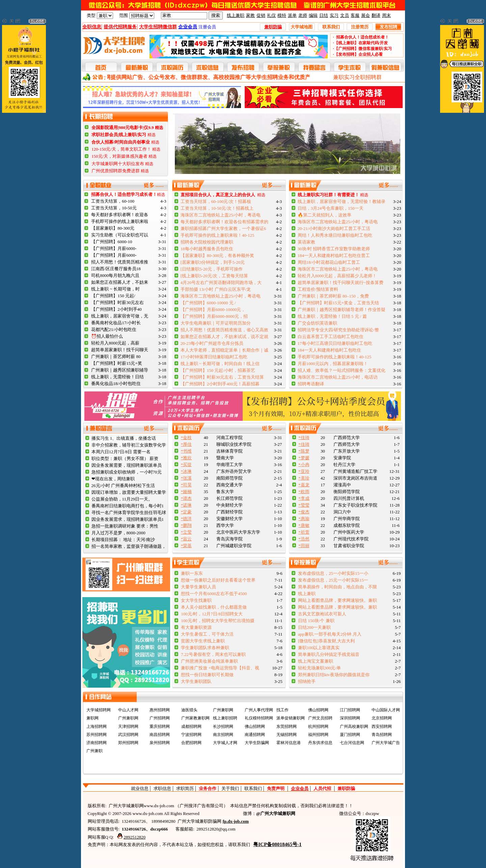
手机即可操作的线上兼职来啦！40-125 (218, 235)
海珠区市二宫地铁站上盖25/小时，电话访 (338, 377)
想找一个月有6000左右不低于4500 (214, 594)
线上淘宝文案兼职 (316, 661)
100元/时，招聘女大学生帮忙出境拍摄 (218, 621)
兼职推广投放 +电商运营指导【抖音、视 (220, 668)
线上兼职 (307, 594)
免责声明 (276, 788)
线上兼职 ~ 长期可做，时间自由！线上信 (220, 364)
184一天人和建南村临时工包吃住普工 (334, 256)
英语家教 (306, 242)
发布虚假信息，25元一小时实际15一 (333, 580)
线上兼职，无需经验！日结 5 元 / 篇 (332, 316)
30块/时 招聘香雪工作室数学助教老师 (334, 249)
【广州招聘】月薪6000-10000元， (213, 310)
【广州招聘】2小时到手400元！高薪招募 (220, 384)
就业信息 (140, 788)
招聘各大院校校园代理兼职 (207, 242)
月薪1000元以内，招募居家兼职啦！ (333, 364)
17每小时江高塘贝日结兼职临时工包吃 (335, 343)
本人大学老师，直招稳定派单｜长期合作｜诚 (224, 350)
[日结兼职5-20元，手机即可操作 (212, 269)
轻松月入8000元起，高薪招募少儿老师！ (337, 276)
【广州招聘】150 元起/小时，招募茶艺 (218, 370)
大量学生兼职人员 (198, 587)
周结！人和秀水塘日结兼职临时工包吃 (335, 235)
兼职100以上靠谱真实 (319, 648)
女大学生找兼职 (196, 600)
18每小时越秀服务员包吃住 (207, 249)
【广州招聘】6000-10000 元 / (208, 303)
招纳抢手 (307, 681)
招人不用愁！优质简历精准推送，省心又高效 (224, 330)
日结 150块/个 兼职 (316, 621)
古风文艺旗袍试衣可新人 (322, 614)
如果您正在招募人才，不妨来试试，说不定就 (224, 337)
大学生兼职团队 (196, 681)
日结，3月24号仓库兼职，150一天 (331, 208)
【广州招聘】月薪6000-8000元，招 (214, 316)
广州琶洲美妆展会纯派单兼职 (209, 661)
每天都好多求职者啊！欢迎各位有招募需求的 (224, 222)
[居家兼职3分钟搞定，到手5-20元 (213, 262)
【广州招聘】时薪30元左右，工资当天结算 (222, 377)
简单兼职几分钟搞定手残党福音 (329, 654)
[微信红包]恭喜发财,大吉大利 (326, 641)
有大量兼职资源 (196, 627)
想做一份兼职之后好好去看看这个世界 (218, 580)
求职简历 (185, 788)
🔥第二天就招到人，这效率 (325, 215)
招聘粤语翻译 (311, 384)
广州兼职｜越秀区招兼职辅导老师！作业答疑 (342, 310)
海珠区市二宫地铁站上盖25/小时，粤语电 (221, 215)
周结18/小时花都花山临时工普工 (329, 262)
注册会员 (207, 27)
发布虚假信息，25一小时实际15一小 (333, 573)
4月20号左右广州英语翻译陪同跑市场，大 (221, 283)
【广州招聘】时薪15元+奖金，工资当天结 (338, 303)
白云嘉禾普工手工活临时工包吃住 (331, 337)
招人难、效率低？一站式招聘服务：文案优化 (342, 370)
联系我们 (253, 788)
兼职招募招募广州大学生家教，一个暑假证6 (223, 228)
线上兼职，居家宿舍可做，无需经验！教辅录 (342, 201)
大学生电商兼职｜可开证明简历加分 (216, 323)
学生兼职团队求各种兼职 (205, 648)
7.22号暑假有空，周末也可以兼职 (213, 654)
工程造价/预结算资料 (318, 289)
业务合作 (208, 788)
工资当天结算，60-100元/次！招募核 (216, 201)
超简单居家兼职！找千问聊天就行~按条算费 (341, 283)
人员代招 (322, 788)
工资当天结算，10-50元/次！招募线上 (217, 208)
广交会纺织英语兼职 (317, 323)
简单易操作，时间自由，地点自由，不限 (337, 587)
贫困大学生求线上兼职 (203, 641)
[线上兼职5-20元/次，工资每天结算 (214, 276)
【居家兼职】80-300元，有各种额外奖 (218, 256)
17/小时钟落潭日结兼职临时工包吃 (214, 357)
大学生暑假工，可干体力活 (207, 634)
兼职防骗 (346, 788)
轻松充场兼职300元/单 (319, 668)
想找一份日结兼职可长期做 (207, 675)
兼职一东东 (192, 573)
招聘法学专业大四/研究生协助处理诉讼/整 (338, 330)
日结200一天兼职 (315, 627)
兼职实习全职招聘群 (357, 77)
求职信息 (162, 788)
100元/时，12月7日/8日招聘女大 (212, 614)
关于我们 (230, 788)
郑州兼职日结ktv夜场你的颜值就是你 (334, 675)
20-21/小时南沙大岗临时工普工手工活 (334, 228)
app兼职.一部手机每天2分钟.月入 (330, 634)
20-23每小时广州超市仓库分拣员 (212, 343)
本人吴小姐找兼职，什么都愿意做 (214, 607)
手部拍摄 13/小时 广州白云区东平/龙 (216, 289)
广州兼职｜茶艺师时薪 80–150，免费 (333, 296)
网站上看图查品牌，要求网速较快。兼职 (337, 600)
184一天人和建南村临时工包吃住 (330, 350)
